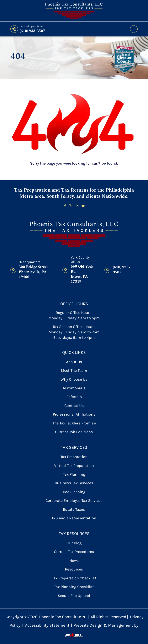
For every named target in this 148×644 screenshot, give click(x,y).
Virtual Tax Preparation (74, 466)
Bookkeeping (74, 492)
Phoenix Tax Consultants (62, 617)
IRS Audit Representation (74, 518)
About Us (74, 362)
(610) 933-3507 (32, 31)
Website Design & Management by (102, 630)
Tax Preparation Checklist (74, 578)
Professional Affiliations (74, 414)
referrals (74, 397)
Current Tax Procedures (74, 552)
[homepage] (74, 235)
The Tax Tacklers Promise (74, 423)
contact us (74, 406)
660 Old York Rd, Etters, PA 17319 (82, 274)
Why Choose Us (74, 379)
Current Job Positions (74, 432)
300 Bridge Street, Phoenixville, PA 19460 (34, 272)
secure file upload (74, 596)
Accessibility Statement (47, 625)
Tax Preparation (74, 457)
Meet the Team (74, 371)
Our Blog (74, 543)
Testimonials (74, 388)
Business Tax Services (74, 483)
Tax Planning (74, 474)
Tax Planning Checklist (74, 587)
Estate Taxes (74, 509)
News (74, 561)
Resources (74, 569)
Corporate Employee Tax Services (74, 501)
